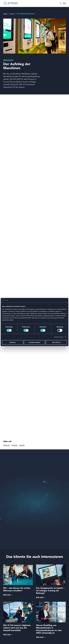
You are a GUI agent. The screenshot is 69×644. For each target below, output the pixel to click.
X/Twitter (14, 445)
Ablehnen (13, 342)
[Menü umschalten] (64, 3)
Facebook (6, 445)
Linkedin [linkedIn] (22, 445)
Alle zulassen (56, 342)
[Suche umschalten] (61, 3)
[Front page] (10, 5)
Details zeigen (59, 337)
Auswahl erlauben (34, 342)
